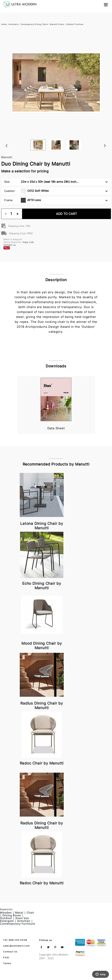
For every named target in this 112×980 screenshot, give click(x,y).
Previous (3, 139)
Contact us (10, 245)
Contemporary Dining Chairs (34, 24)
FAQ (6, 958)
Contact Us (10, 952)
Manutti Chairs (57, 24)
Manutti (7, 157)
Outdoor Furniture (75, 24)
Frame (56, 200)
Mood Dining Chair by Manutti (42, 646)
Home (4, 24)
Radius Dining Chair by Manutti (42, 706)
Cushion (56, 191)
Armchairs (13, 24)
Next (109, 139)
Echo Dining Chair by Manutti (42, 586)
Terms (7, 964)
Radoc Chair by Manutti (42, 763)
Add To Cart (66, 214)
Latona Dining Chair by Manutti (42, 526)
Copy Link (28, 242)
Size (56, 182)
